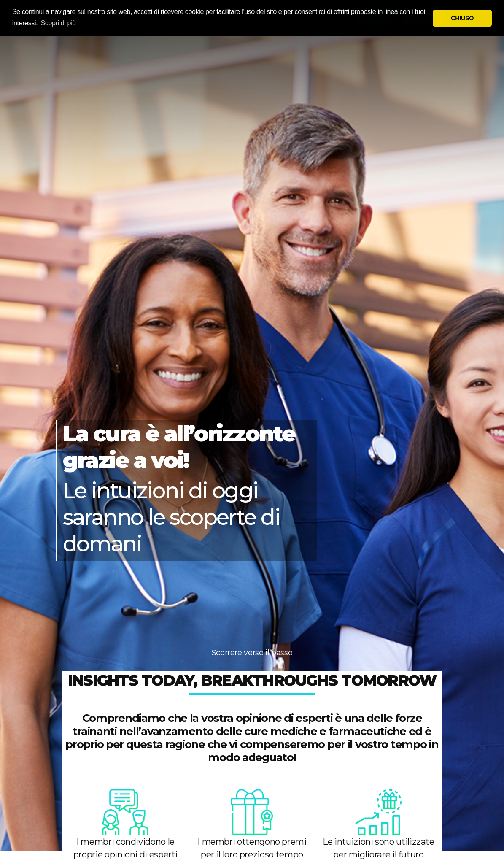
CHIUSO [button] (462, 18)
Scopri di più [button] (58, 23)
